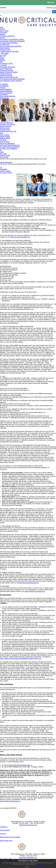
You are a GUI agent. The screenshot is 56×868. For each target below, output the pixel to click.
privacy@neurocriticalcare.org (20, 237)
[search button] (54, 12)
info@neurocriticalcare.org (28, 825)
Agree (27, 866)
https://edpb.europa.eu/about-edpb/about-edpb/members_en (21, 658)
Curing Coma (5, 830)
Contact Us (4, 827)
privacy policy (40, 864)
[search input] (26, 12)
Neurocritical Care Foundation (10, 837)
